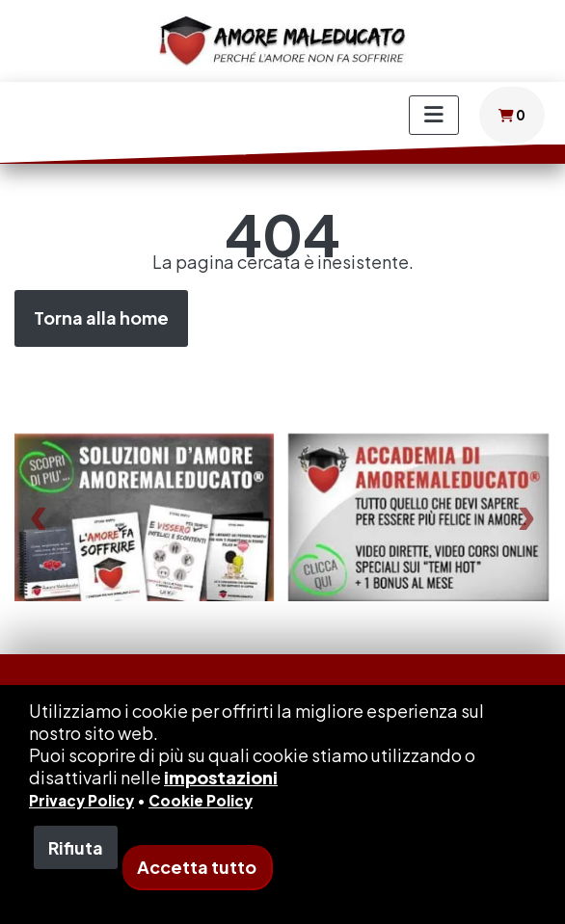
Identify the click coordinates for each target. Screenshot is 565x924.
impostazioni (221, 777)
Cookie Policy (201, 800)
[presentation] (39, 517)
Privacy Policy (81, 800)
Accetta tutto (197, 867)
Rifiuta (76, 847)
